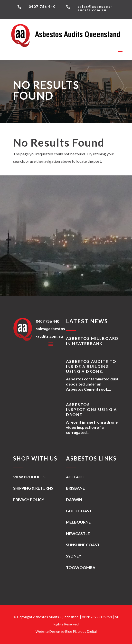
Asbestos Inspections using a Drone (91, 410)
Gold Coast (79, 511)
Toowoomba (81, 567)
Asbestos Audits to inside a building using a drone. (91, 366)
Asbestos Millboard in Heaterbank (92, 341)
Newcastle (78, 533)
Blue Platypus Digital (81, 631)
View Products (29, 477)
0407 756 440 (47, 321)
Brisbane (75, 488)
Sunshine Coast (83, 545)
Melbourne (78, 522)
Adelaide (75, 477)
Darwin (74, 499)
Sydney (74, 556)
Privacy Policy (29, 499)
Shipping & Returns (33, 488)
